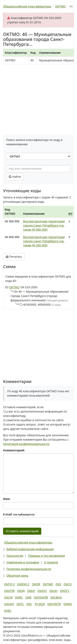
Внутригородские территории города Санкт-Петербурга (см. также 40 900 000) (44, 225)
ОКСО (68, 584)
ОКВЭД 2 (23, 584)
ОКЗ (58, 584)
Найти (15, 177)
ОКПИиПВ (41, 597)
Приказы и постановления (46, 556)
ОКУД (21, 591)
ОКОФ (36, 584)
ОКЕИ (31, 591)
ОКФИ (68, 604)
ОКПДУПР (54, 604)
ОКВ (28, 597)
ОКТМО (14, 287)
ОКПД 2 (9, 584)
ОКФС (19, 597)
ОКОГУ (65, 591)
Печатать (14, 257)
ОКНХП (9, 604)
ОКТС (20, 604)
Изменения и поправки (23, 562)
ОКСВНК (56, 597)
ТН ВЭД (40, 604)
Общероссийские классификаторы (28, 542)
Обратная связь (17, 575)
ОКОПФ (9, 591)
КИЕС (8, 611)
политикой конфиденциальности (26, 444)
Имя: (7, 499)
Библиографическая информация (30, 549)
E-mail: (19, 514)
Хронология (15, 556)
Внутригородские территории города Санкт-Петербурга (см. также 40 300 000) (44, 241)
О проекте (51, 562)
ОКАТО (42, 591)
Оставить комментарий (22, 531)
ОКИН (53, 591)
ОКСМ (8, 597)
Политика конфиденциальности (29, 569)
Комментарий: (14, 450)
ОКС (29, 604)
